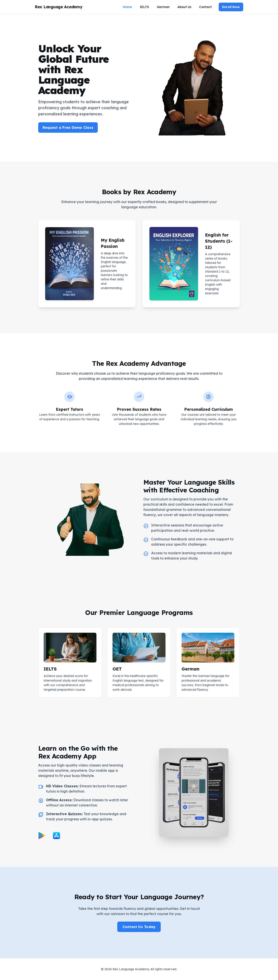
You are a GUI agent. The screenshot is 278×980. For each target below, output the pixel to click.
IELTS (144, 7)
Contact (205, 7)
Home (127, 7)
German (163, 7)
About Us (184, 7)
